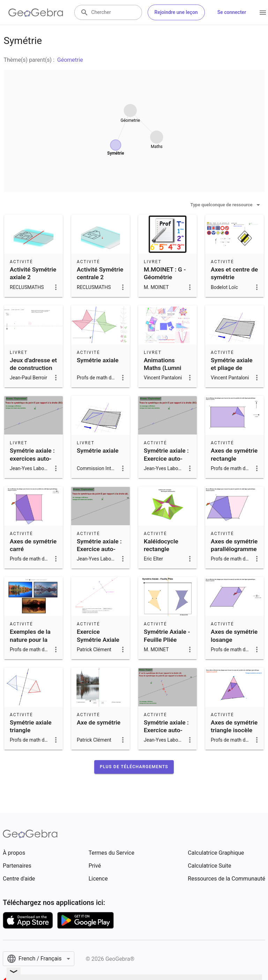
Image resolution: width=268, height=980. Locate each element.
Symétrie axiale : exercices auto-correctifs (32, 458)
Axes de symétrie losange (234, 636)
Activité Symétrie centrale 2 (100, 273)
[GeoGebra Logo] (36, 13)
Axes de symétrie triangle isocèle (234, 726)
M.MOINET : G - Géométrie (165, 273)
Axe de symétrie (99, 722)
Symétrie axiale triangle (31, 726)
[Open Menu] (263, 13)
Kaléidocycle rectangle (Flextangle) (161, 549)
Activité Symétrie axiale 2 (33, 273)
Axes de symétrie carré (33, 545)
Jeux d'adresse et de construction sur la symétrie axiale (33, 372)
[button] (134, 767)
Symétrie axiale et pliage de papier (232, 368)
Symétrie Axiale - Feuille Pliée (167, 636)
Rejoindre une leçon (176, 12)
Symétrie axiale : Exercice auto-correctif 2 (99, 549)
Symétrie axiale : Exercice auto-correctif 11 (166, 730)
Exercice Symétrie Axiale (98, 636)
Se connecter (232, 12)
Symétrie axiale (98, 360)
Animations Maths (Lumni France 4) (162, 368)
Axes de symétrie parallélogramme (234, 545)
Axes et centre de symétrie (234, 273)
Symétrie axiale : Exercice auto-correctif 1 (166, 458)
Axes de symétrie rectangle (234, 454)
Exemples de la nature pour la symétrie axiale (30, 640)
